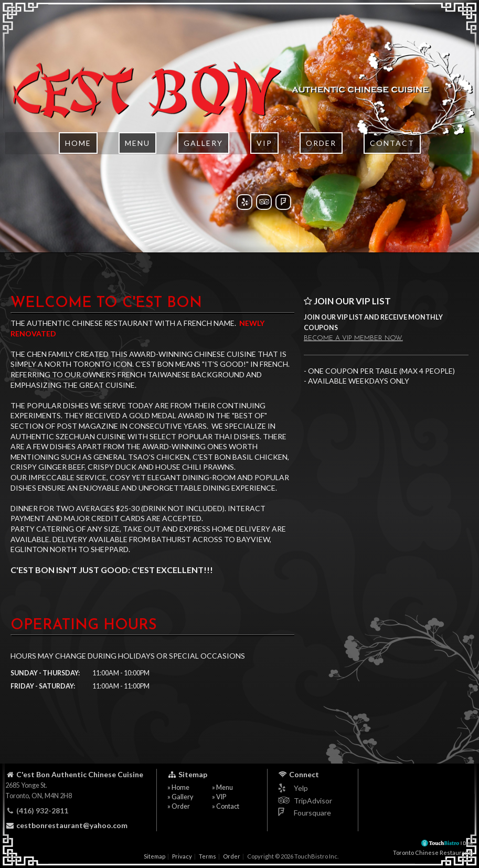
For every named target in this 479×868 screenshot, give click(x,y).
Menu (137, 171)
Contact (392, 171)
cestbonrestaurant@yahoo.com (66, 825)
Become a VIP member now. (353, 338)
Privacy (182, 856)
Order (321, 171)
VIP (264, 171)
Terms (207, 856)
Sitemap (155, 856)
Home (78, 171)
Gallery (203, 171)
